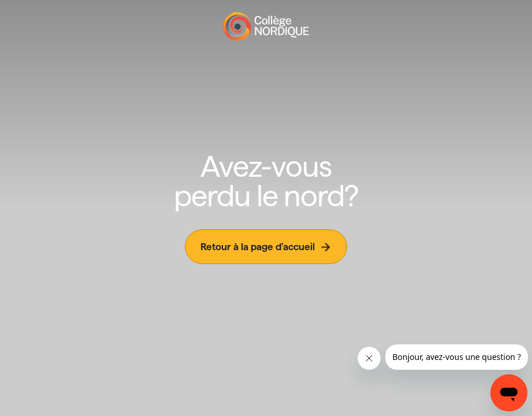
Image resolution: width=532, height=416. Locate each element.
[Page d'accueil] (266, 26)
